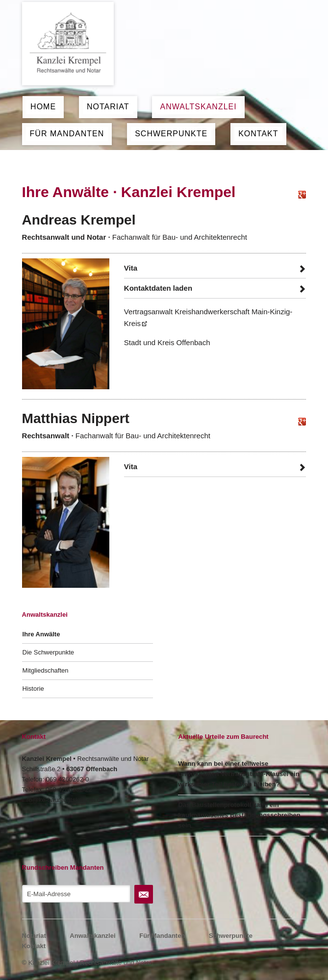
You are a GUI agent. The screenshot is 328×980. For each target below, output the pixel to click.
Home (43, 107)
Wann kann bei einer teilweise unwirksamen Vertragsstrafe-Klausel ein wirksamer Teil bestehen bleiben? (239, 774)
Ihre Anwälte (41, 634)
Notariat (108, 107)
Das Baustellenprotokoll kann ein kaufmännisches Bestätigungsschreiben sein (239, 815)
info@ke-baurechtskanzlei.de (63, 800)
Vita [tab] (131, 268)
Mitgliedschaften (46, 670)
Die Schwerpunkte (49, 652)
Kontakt (258, 134)
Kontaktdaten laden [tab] (158, 288)
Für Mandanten (67, 134)
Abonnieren (144, 894)
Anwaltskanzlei (198, 107)
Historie (33, 689)
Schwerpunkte (171, 134)
